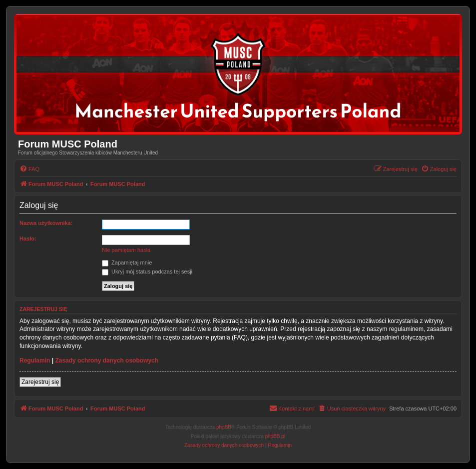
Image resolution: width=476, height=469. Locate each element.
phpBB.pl (275, 436)
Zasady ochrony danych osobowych (107, 360)
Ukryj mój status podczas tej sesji (147, 271)
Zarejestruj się (40, 382)
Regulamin (35, 360)
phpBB (224, 427)
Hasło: (28, 238)
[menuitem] (29, 169)
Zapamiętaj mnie (127, 262)
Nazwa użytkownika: (46, 223)
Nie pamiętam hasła (126, 250)
